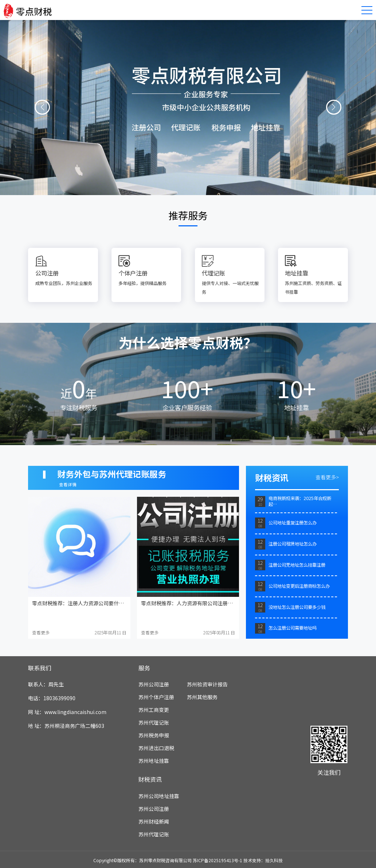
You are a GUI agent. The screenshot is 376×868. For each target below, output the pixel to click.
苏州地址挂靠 (154, 761)
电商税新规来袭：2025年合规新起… (300, 501)
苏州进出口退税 (156, 748)
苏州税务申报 (154, 735)
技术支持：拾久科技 (263, 860)
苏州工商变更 (154, 710)
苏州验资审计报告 (207, 684)
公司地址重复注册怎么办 (293, 523)
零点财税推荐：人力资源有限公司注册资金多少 (195, 603)
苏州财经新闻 (154, 821)
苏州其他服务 (202, 697)
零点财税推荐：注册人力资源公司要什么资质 (83, 603)
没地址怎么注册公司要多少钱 (297, 607)
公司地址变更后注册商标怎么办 (299, 586)
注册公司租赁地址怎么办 (293, 544)
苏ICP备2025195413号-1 (218, 860)
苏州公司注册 (154, 684)
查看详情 (68, 484)
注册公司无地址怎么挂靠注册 (297, 565)
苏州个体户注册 (156, 697)
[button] (42, 107)
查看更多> (327, 477)
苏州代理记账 (154, 722)
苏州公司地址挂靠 (159, 796)
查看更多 (41, 632)
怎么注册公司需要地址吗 (293, 628)
